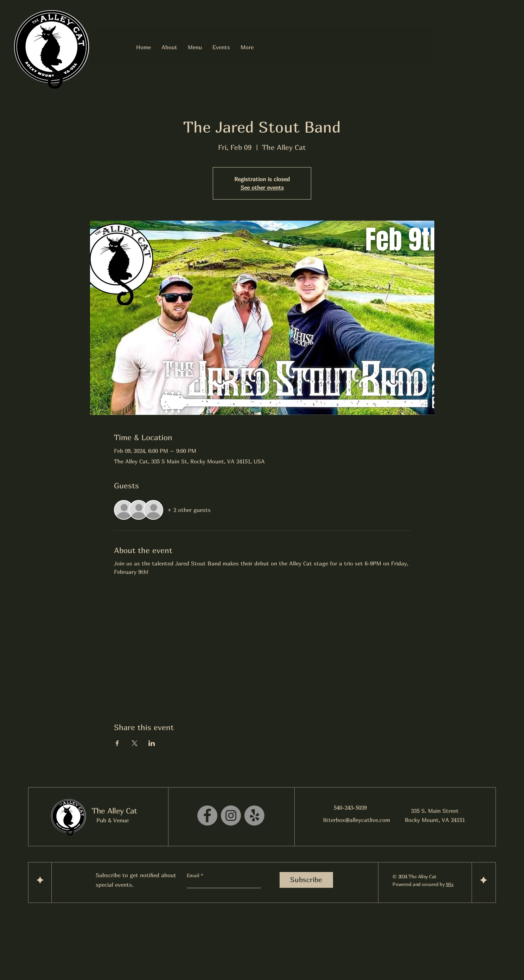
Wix (450, 884)
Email (194, 875)
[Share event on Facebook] (117, 743)
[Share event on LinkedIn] (152, 743)
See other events (262, 188)
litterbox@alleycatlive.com (357, 820)
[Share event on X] (135, 743)
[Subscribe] (306, 880)
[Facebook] (207, 815)
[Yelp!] (254, 815)
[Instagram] (231, 815)
